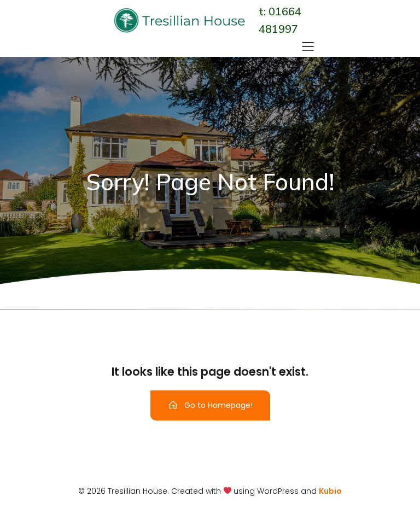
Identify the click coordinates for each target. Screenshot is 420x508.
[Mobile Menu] (308, 46)
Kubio (330, 491)
